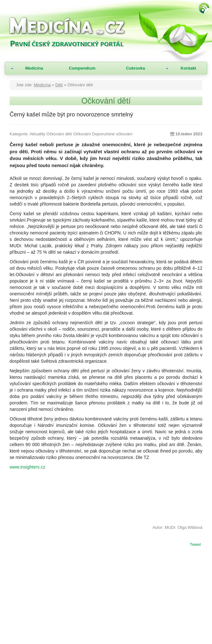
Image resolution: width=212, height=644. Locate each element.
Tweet (195, 545)
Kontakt (188, 68)
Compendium (82, 68)
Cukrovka (135, 68)
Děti (59, 85)
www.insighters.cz (27, 467)
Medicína (34, 68)
